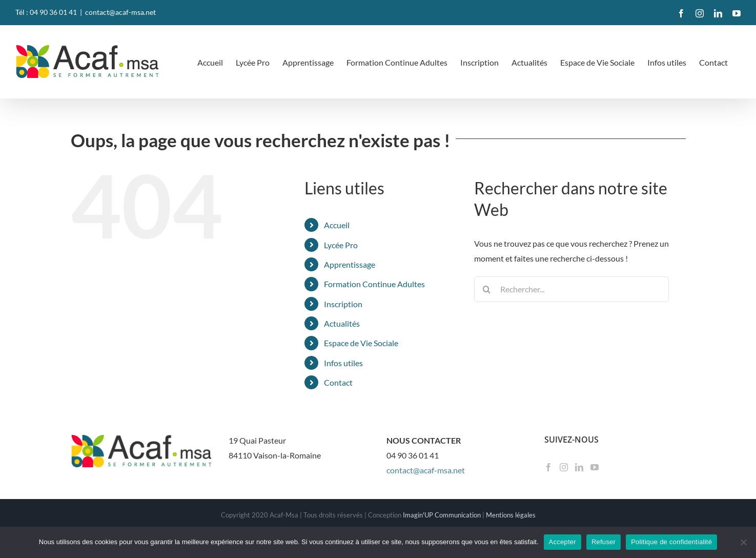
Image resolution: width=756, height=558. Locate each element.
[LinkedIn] (579, 467)
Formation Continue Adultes (374, 284)
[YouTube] (595, 467)
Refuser (604, 542)
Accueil (337, 225)
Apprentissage (350, 264)
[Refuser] (743, 542)
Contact (338, 382)
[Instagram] (564, 467)
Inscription (343, 304)
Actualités (342, 323)
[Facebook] (548, 467)
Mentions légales (511, 515)
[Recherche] (487, 289)
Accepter (563, 542)
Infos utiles (343, 363)
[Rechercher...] (571, 289)
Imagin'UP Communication (442, 515)
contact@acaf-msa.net (120, 12)
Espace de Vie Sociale (361, 343)
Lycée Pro (341, 245)
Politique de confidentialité (671, 542)
